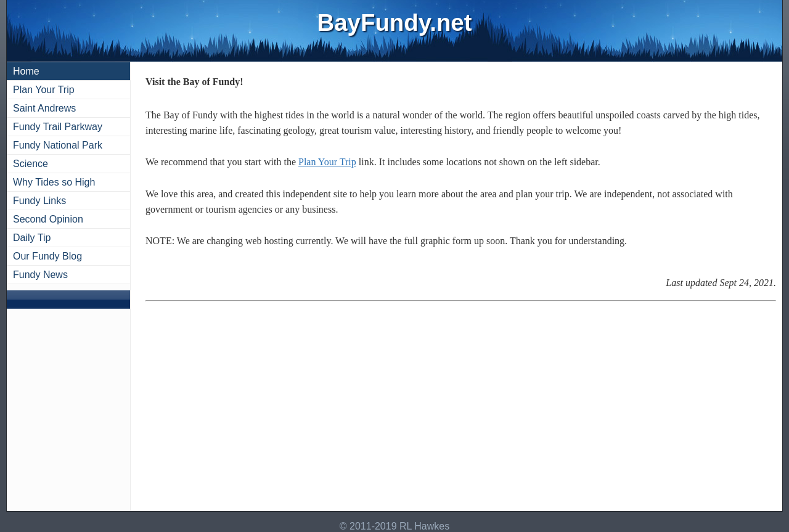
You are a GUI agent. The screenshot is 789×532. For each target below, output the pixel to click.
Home (26, 71)
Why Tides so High (54, 182)
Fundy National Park (58, 145)
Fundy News (40, 275)
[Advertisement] (461, 409)
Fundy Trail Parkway (58, 127)
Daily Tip (32, 238)
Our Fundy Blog (47, 256)
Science (31, 164)
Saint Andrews (44, 108)
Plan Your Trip (44, 90)
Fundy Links (39, 201)
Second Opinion (48, 219)
